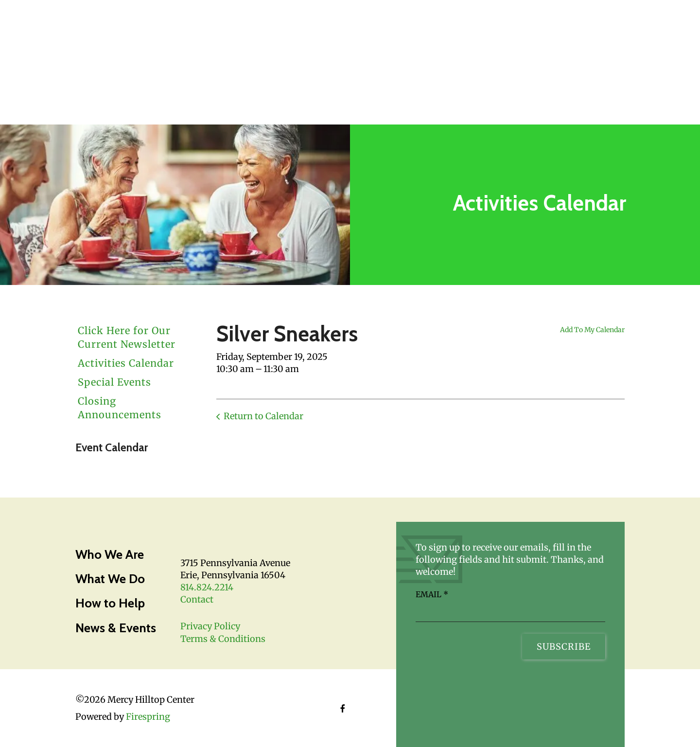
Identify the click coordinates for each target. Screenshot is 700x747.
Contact (197, 599)
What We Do (110, 579)
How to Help (110, 603)
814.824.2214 (207, 587)
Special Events (114, 382)
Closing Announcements (120, 408)
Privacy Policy (210, 626)
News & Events (116, 628)
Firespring (148, 717)
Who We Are (110, 554)
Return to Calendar (263, 416)
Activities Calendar (126, 363)
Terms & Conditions (223, 639)
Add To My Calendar (592, 330)
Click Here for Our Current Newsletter (127, 337)
